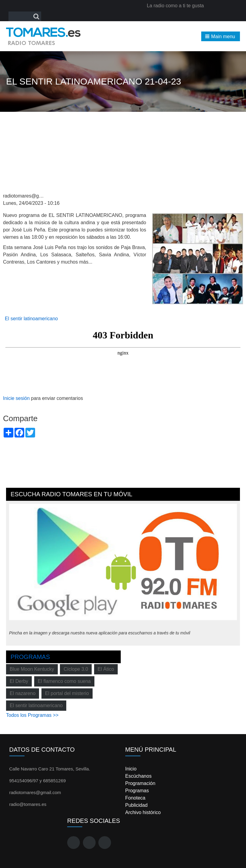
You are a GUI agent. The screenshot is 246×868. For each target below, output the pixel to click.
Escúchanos (138, 776)
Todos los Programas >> (32, 715)
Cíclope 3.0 (76, 669)
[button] (221, 36)
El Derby (19, 681)
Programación (140, 783)
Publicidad (136, 805)
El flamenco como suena (64, 681)
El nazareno (23, 693)
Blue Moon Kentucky (32, 669)
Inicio (131, 769)
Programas (30, 657)
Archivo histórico (143, 812)
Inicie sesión (16, 398)
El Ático (106, 669)
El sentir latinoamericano (31, 319)
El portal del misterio (67, 693)
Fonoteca (135, 798)
